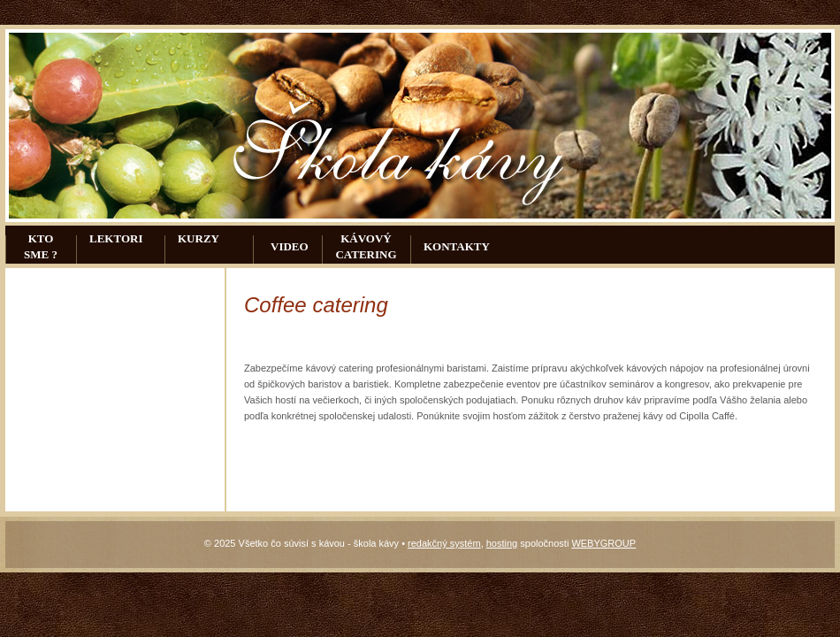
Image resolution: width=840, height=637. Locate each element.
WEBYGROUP (603, 543)
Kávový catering (366, 246)
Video (290, 246)
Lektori (116, 238)
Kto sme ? (41, 246)
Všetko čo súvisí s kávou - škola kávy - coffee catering (403, 144)
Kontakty (457, 246)
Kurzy (199, 238)
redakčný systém (444, 543)
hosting (502, 543)
